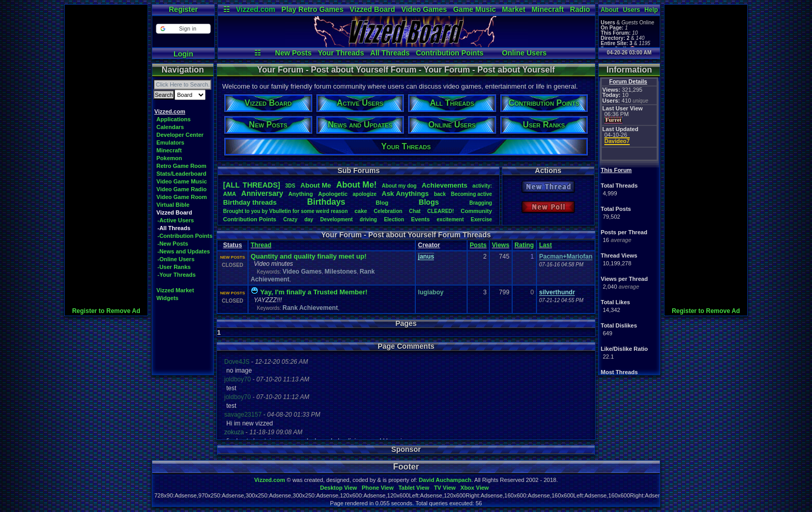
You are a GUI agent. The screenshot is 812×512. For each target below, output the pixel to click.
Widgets (168, 298)
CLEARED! (441, 211)
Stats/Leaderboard (182, 174)
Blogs (429, 202)
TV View (445, 488)
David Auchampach (445, 480)
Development (336, 219)
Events (421, 219)
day (309, 219)
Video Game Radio (182, 189)
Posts (478, 245)
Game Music (474, 9)
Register (183, 9)
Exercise (481, 219)
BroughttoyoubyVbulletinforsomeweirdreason (286, 211)
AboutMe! (356, 185)
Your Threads (341, 53)
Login (183, 54)
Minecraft (547, 9)
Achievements (444, 185)
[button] (183, 29)
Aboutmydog (399, 186)
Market (513, 9)
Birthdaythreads (250, 202)
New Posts (293, 53)
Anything (301, 194)
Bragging (481, 203)
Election (394, 219)
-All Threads (174, 228)
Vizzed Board (372, 9)
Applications (173, 119)
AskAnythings (405, 194)
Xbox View (475, 488)
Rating (524, 245)
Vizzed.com (255, 9)
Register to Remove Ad (106, 311)
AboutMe (316, 185)
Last (546, 245)
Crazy (290, 219)
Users (632, 10)
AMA (230, 194)
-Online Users (176, 259)
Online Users (524, 53)
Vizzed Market (175, 290)
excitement (450, 219)
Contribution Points (450, 53)
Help (651, 10)
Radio (580, 9)
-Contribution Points (185, 236)
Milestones (341, 272)
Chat (415, 211)
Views (501, 245)
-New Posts (173, 244)
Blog (382, 203)
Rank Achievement (310, 308)
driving (368, 219)
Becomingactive (472, 194)
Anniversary (262, 193)
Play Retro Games (312, 9)
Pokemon (169, 158)
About (610, 10)
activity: (482, 186)
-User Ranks (174, 267)
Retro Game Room (182, 166)
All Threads (390, 53)
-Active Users (176, 220)
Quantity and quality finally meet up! (309, 256)
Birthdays (326, 202)
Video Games (424, 9)
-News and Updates (184, 251)
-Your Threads (177, 275)
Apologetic (333, 194)
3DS (290, 186)
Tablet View (414, 488)
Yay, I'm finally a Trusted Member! (314, 292)
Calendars (170, 127)
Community (477, 211)
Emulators (170, 143)
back (440, 194)
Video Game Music (182, 181)
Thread (261, 245)
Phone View (378, 488)
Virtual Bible (173, 205)
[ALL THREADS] (252, 185)
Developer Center (180, 135)
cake (360, 211)
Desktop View (338, 488)
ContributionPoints (250, 219)
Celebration (388, 211)
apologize (365, 194)
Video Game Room (182, 197)
